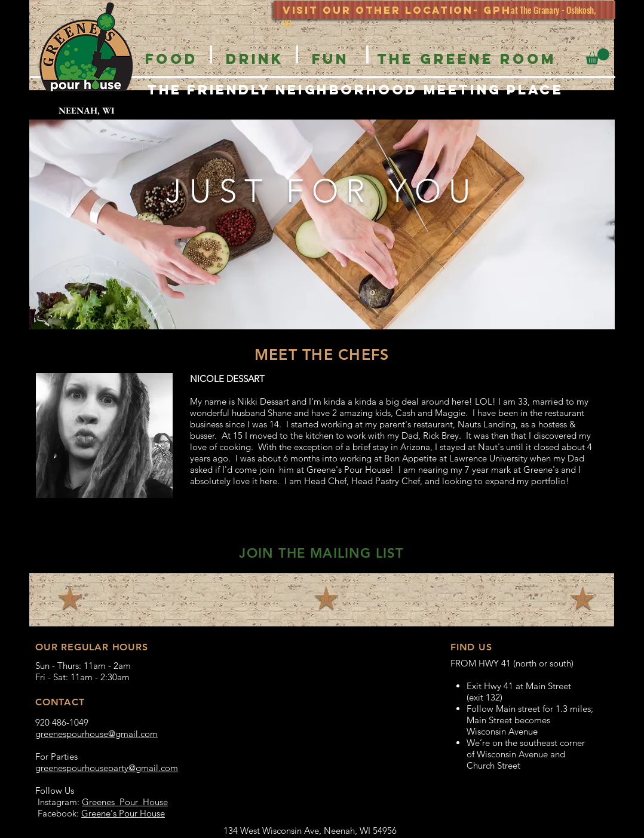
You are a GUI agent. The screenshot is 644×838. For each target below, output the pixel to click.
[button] (597, 56)
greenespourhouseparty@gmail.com (107, 768)
